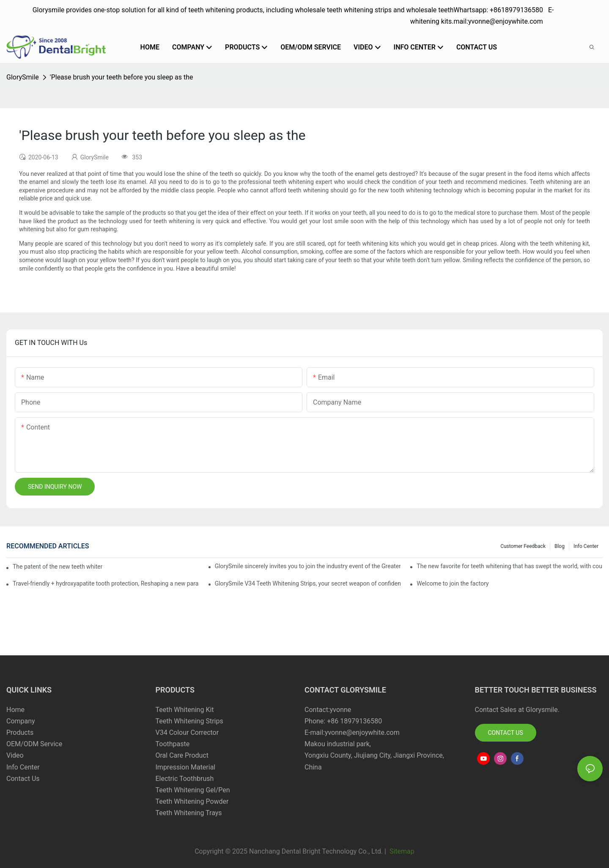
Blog (560, 546)
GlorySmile (23, 77)
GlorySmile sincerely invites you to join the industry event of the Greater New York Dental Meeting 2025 (308, 566)
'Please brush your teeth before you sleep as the (122, 77)
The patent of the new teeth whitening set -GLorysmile (58, 567)
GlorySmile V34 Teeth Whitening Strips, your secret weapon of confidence (308, 583)
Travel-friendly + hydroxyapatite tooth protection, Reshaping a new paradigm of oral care (106, 583)
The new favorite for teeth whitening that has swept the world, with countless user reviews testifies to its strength (510, 566)
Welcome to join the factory (453, 583)
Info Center (586, 546)
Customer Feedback (523, 546)
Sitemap (401, 851)
